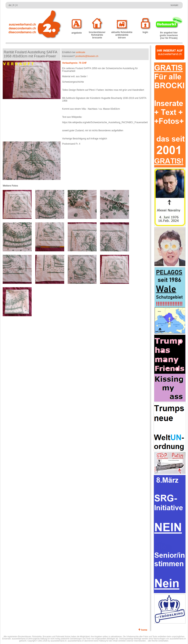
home (145, 630)
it (17, 5)
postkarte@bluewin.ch (87, 56)
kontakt (174, 5)
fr (14, 5)
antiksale (81, 52)
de (10, 5)
